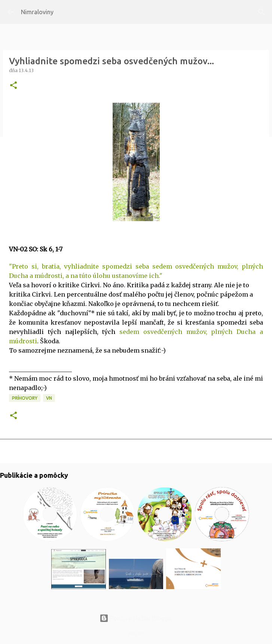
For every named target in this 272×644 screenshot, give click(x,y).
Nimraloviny (37, 12)
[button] (13, 86)
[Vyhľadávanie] (262, 12)
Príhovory (25, 398)
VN (49, 398)
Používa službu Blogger (136, 618)
